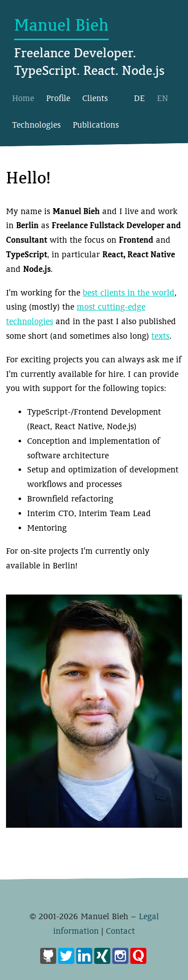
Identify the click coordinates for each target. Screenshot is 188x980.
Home (23, 98)
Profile (58, 98)
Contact (120, 931)
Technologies (36, 125)
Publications (96, 125)
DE (139, 98)
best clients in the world (129, 293)
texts (160, 336)
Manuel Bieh (61, 25)
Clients (95, 98)
